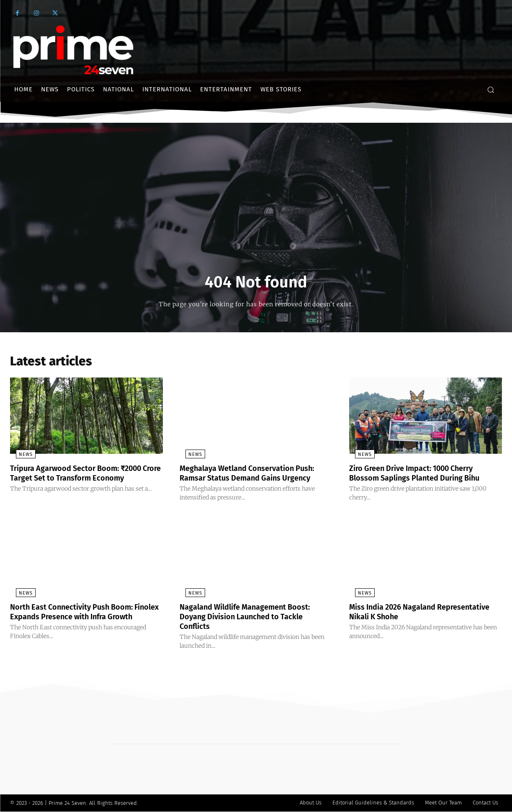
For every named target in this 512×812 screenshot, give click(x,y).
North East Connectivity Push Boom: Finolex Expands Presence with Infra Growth (80, 618)
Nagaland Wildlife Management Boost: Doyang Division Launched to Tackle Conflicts (253, 618)
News (20, 457)
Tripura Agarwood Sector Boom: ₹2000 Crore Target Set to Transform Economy (85, 475)
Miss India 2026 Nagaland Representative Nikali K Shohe (407, 613)
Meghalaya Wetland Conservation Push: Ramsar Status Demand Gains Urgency (256, 475)
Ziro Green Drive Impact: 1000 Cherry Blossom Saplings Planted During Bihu (423, 475)
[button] (491, 90)
